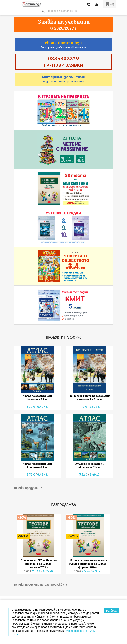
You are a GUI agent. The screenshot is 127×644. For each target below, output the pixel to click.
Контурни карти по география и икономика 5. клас (90, 398)
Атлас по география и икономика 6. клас (37, 465)
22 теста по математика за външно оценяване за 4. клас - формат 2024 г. (88, 564)
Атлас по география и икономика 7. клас (90, 465)
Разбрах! (112, 611)
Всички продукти (29, 488)
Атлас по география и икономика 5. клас (37, 398)
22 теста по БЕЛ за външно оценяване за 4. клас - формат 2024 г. (39, 564)
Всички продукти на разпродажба (41, 585)
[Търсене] (63, 11)
